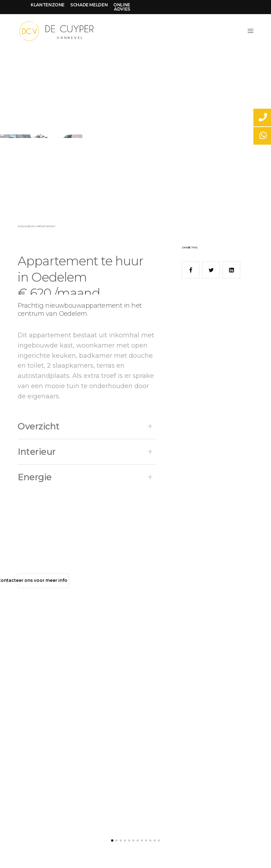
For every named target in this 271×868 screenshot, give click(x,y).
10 (150, 840)
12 (159, 840)
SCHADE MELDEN (89, 5)
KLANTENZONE (48, 5)
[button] (43, 581)
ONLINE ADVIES (122, 7)
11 (155, 840)
